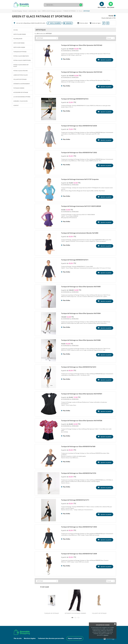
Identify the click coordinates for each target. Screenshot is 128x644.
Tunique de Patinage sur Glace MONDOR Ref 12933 (79, 527)
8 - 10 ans (80, 11)
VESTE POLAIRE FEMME (20, 34)
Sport (39, 11)
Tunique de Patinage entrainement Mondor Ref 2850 (80, 233)
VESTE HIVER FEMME (19, 43)
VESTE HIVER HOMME (19, 47)
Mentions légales (30, 638)
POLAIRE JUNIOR (18, 39)
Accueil (16, 30)
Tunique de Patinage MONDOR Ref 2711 (75, 500)
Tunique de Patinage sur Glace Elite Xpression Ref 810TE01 (82, 394)
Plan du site (18, 638)
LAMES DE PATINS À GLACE (21, 75)
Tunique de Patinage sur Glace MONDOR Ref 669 (78, 446)
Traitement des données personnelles (51, 638)
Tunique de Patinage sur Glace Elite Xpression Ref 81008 (81, 340)
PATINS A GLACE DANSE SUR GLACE (21, 65)
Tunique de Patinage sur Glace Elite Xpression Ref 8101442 (82, 45)
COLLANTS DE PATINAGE (20, 79)
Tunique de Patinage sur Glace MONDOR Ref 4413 (79, 367)
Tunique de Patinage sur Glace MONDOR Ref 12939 (79, 553)
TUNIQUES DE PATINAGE (69, 11)
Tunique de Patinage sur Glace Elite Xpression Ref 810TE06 (82, 420)
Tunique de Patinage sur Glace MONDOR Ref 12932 (79, 152)
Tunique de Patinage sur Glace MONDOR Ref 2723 (79, 473)
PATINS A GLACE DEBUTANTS (21, 56)
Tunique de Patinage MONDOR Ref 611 (75, 260)
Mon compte (102, 7)
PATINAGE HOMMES (19, 88)
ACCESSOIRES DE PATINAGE (21, 92)
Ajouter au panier (106, 60)
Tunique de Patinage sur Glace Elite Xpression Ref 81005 (81, 286)
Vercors (25, 11)
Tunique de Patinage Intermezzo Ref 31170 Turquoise (80, 179)
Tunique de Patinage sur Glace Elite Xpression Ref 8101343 (82, 72)
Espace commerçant (75, 638)
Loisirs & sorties (32, 11)
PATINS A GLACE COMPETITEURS (22, 60)
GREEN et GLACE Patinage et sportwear (52, 11)
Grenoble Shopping (17, 11)
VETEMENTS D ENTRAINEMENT (22, 84)
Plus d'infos (66, 59)
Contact (16, 105)
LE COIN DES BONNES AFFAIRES (22, 97)
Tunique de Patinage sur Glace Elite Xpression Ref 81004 (81, 313)
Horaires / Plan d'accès (20, 101)
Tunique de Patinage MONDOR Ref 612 (75, 99)
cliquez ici (106, 635)
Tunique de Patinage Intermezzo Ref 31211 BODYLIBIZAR (81, 206)
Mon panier (111, 7)
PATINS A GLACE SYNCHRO (21, 71)
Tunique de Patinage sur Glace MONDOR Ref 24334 (79, 125)
